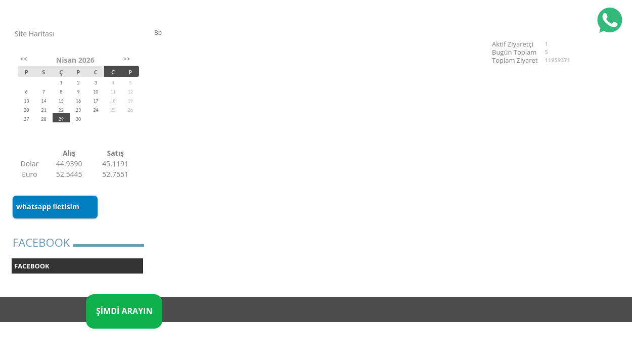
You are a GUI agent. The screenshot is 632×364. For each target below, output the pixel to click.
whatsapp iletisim (48, 207)
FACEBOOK (32, 266)
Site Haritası (34, 34)
